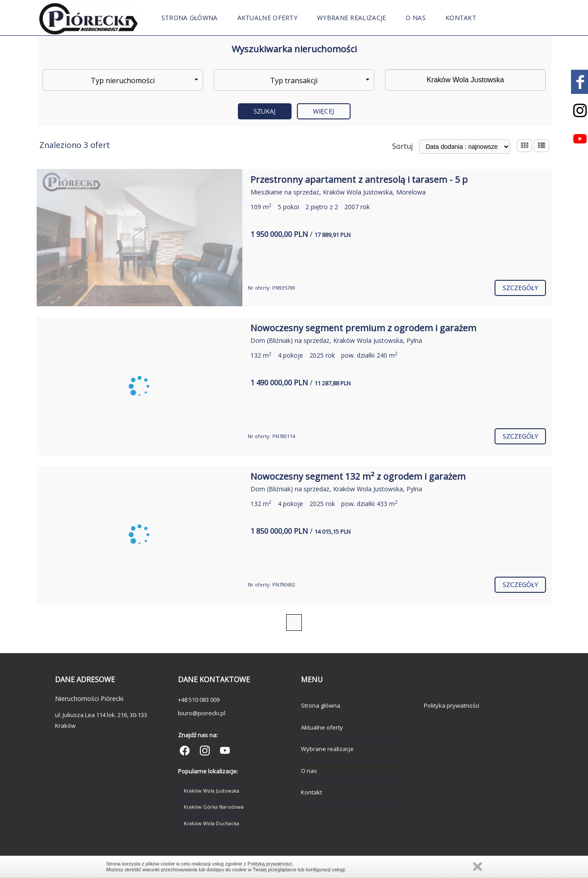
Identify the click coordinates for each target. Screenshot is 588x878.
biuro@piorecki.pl (202, 713)
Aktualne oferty (268, 18)
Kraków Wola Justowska (212, 791)
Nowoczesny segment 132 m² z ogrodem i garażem (358, 476)
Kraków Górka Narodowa (214, 807)
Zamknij (478, 867)
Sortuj (402, 146)
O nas (416, 18)
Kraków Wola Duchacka (212, 823)
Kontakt (461, 18)
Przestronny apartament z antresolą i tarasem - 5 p (359, 179)
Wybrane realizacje (351, 18)
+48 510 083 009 (199, 700)
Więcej (324, 111)
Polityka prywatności (452, 705)
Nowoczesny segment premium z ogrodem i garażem (363, 328)
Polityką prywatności (270, 864)
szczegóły (520, 288)
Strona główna (190, 18)
